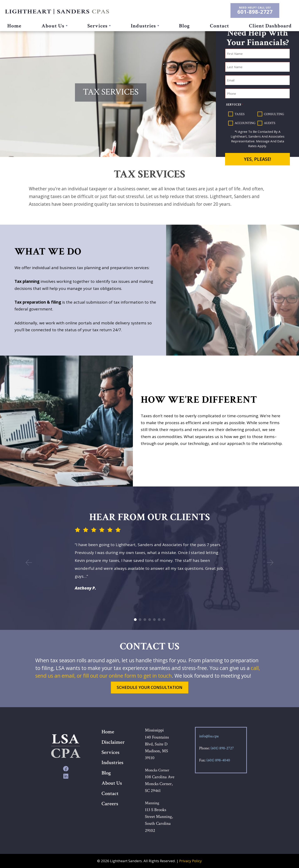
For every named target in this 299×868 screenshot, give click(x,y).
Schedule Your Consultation (149, 687)
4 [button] (150, 620)
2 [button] (140, 620)
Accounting (245, 123)
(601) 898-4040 (218, 760)
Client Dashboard (270, 26)
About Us (53, 26)
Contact (219, 26)
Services (98, 26)
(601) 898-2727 (222, 748)
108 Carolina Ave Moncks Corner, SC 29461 (160, 784)
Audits (270, 123)
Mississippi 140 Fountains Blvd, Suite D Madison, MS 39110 (157, 744)
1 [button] (135, 620)
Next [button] (271, 563)
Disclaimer (113, 742)
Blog (185, 26)
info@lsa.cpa (209, 736)
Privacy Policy (191, 861)
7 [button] (164, 620)
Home (15, 26)
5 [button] (154, 620)
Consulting (274, 114)
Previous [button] (28, 563)
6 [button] (159, 620)
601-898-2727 (255, 12)
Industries (144, 26)
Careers (110, 804)
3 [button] (145, 620)
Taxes (240, 114)
